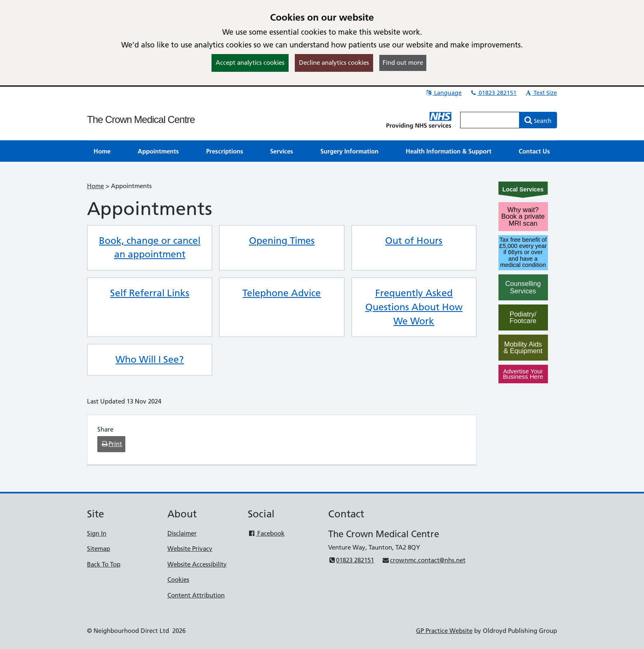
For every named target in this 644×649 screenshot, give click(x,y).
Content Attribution (196, 595)
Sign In (97, 533)
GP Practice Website (444, 631)
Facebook (266, 533)
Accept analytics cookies (250, 63)
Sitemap (99, 549)
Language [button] (443, 93)
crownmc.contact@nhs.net (423, 560)
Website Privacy (190, 549)
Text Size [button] (541, 93)
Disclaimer (182, 533)
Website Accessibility (197, 564)
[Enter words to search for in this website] (490, 120)
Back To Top (104, 564)
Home (95, 186)
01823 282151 (493, 93)
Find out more (403, 63)
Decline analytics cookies (334, 63)
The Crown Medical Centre (141, 119)
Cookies (178, 579)
